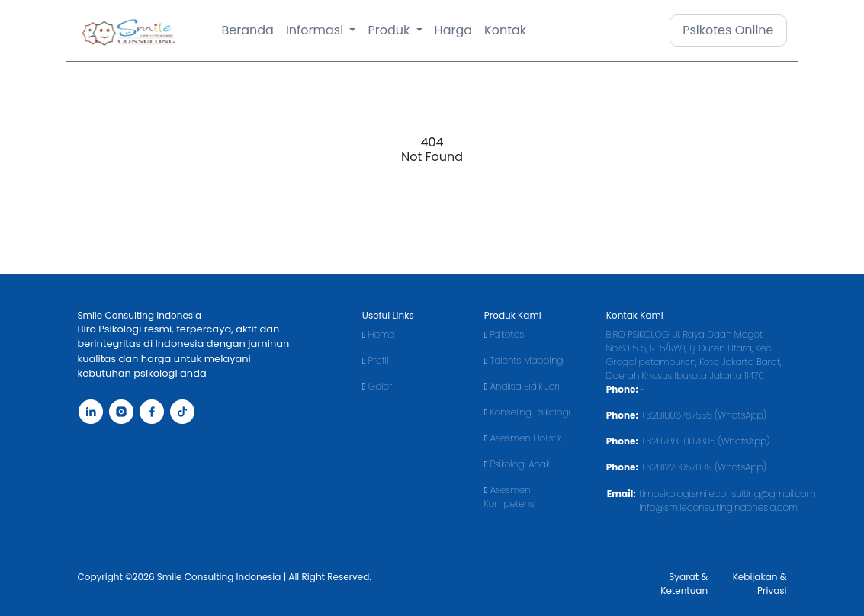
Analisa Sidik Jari (522, 386)
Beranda (248, 30)
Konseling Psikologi (527, 412)
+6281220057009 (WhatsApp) (703, 467)
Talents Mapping (524, 360)
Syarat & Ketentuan (684, 584)
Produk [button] (390, 30)
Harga (454, 30)
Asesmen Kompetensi (510, 497)
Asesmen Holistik (523, 438)
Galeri (378, 386)
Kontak (505, 30)
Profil (375, 360)
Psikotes (504, 334)
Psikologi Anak (517, 464)
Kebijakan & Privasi (760, 584)
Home (379, 334)
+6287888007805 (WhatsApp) (705, 441)
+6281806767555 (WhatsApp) (703, 415)
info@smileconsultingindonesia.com (718, 507)
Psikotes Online (728, 30)
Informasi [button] (316, 30)
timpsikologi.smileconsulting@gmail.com (727, 494)
